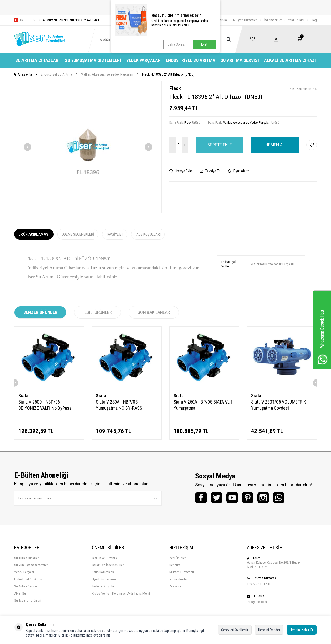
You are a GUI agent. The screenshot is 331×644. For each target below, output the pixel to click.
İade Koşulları (148, 234)
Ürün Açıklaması (34, 234)
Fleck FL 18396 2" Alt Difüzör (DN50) (168, 74)
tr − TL (25, 20)
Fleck (175, 88)
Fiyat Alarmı (239, 171)
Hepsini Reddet (269, 630)
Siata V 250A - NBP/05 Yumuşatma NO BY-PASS (119, 405)
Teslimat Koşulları (104, 586)
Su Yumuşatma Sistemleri (93, 60)
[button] (27, 147)
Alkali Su (20, 593)
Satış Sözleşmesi (103, 572)
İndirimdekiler (273, 20)
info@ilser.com (257, 602)
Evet (204, 44)
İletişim (222, 20)
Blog (314, 20)
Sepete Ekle (220, 145)
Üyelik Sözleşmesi (104, 579)
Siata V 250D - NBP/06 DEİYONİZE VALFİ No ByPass (45, 405)
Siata (23, 396)
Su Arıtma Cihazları (37, 60)
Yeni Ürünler (296, 20)
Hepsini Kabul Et (302, 630)
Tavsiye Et (210, 171)
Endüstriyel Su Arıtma (191, 60)
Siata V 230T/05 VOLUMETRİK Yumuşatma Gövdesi (279, 405)
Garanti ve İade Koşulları (108, 565)
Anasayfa (23, 74)
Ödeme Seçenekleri (78, 234)
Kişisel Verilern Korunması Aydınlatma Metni (121, 593)
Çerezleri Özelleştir (235, 630)
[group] (88, 147)
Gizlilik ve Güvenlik (104, 558)
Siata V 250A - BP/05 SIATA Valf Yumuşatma (203, 405)
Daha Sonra (176, 44)
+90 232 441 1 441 (259, 584)
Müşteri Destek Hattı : (69, 20)
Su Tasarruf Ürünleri (28, 600)
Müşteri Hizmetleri (245, 20)
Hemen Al (275, 145)
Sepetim (175, 565)
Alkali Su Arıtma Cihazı (290, 60)
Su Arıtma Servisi (240, 60)
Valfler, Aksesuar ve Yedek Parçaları (107, 74)
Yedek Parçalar (143, 60)
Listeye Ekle (181, 171)
